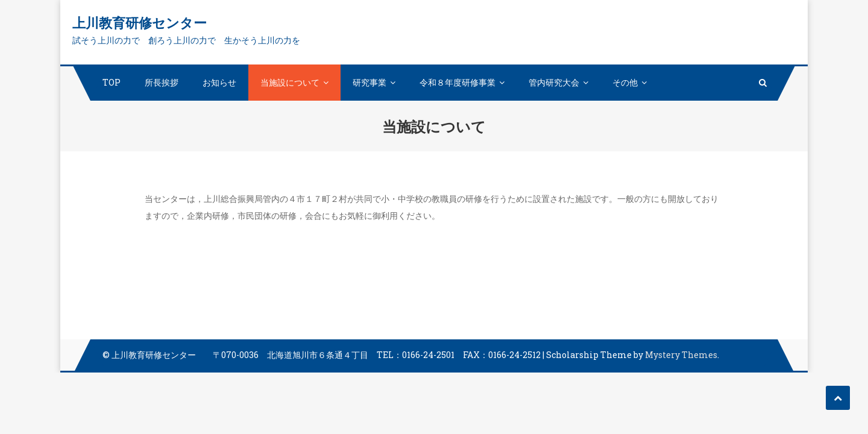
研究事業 (370, 82)
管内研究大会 (554, 82)
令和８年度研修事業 (458, 82)
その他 (625, 82)
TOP (112, 82)
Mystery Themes (681, 355)
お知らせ (219, 82)
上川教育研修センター (140, 23)
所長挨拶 (162, 82)
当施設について (290, 82)
